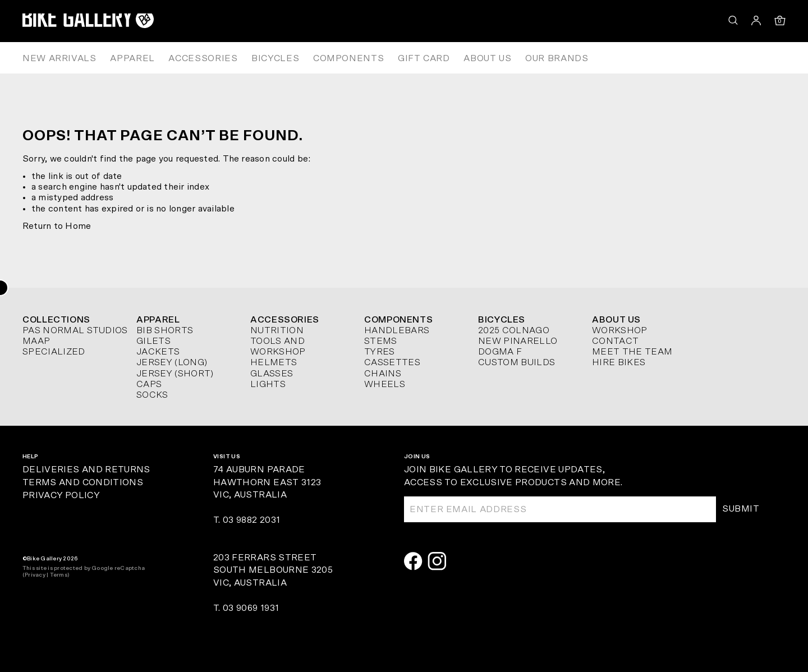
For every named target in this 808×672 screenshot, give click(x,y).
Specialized (54, 352)
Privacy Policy (61, 495)
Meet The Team (632, 352)
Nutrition (277, 330)
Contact (615, 341)
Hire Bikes (619, 362)
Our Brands (557, 58)
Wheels (385, 384)
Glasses (272, 374)
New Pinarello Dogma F (518, 346)
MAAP (36, 341)
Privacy (35, 575)
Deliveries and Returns (86, 470)
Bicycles (275, 58)
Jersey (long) (172, 362)
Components (348, 58)
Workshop (620, 330)
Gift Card (424, 58)
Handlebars (397, 330)
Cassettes (392, 362)
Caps (149, 384)
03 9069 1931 (251, 608)
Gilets (153, 341)
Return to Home (57, 226)
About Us (487, 58)
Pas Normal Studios (75, 330)
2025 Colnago (514, 330)
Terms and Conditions (83, 482)
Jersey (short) (175, 374)
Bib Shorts (165, 330)
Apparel (132, 58)
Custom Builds (517, 362)
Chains (383, 374)
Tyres (380, 352)
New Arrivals (59, 58)
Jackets (158, 352)
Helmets (274, 362)
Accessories (203, 58)
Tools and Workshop (278, 346)
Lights (268, 384)
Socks (152, 395)
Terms (59, 575)
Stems (381, 341)
